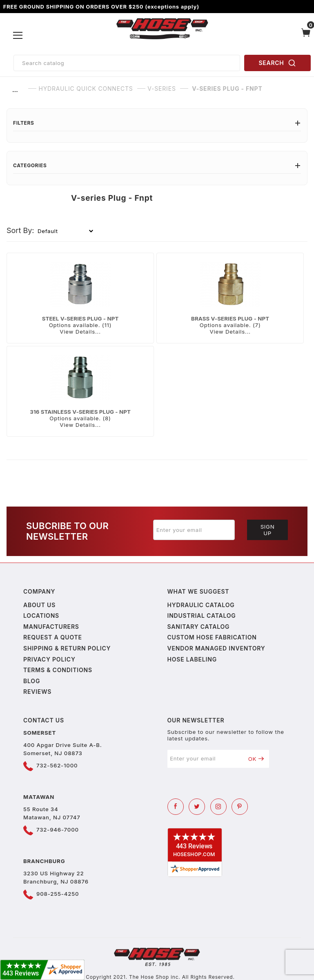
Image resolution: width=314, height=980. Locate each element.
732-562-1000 (57, 765)
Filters (157, 123)
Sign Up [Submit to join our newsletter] (268, 530)
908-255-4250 (58, 894)
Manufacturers (51, 627)
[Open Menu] (18, 36)
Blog (32, 681)
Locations (41, 616)
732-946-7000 (58, 830)
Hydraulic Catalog (201, 605)
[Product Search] (127, 63)
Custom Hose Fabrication (212, 637)
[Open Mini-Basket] (306, 36)
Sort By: (20, 230)
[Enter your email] (194, 530)
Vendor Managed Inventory (216, 648)
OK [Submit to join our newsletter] (256, 759)
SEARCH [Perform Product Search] (278, 63)
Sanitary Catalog (199, 627)
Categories (157, 165)
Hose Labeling (192, 659)
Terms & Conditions (58, 670)
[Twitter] (197, 807)
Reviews (37, 692)
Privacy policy (49, 659)
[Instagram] (218, 807)
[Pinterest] (240, 807)
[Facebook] (176, 807)
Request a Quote (53, 637)
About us (39, 605)
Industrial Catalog (202, 616)
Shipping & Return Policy (67, 648)
